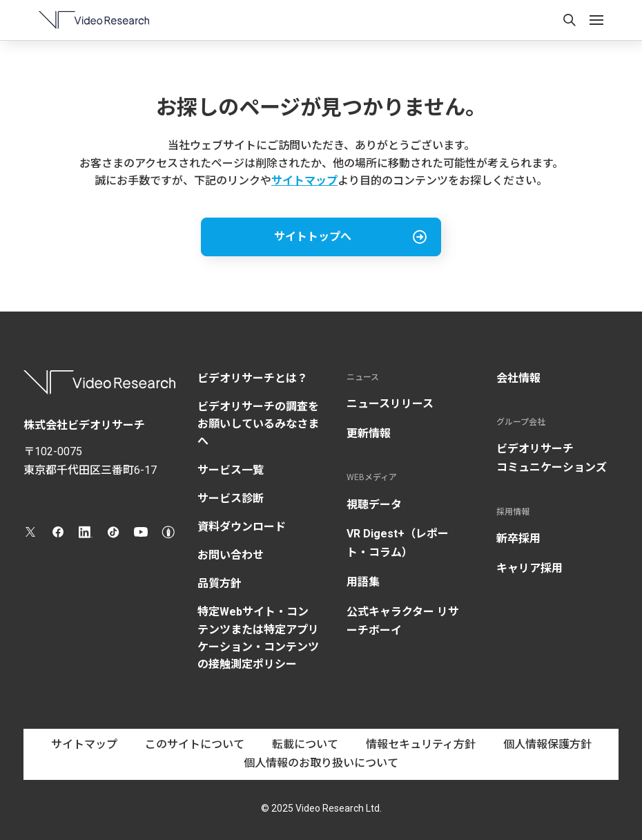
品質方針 (220, 583)
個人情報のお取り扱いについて (321, 763)
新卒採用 (518, 538)
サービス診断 (231, 498)
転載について (305, 744)
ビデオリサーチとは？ (253, 378)
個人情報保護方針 (547, 744)
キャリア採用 (529, 568)
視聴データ (374, 505)
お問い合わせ (231, 555)
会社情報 (518, 378)
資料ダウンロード (242, 527)
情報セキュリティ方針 (421, 744)
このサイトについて (195, 744)
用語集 (363, 582)
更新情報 (369, 433)
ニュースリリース (390, 404)
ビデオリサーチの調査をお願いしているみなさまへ (258, 424)
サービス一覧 (231, 470)
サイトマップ (304, 181)
